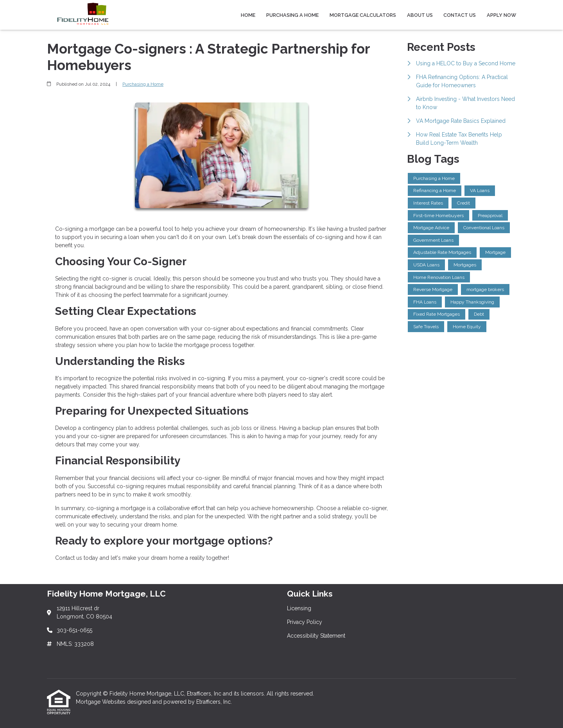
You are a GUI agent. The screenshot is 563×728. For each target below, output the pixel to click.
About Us (420, 15)
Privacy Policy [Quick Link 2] (305, 622)
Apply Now (501, 15)
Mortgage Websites (101, 702)
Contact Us (460, 15)
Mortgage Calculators (363, 15)
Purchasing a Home (292, 15)
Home (248, 15)
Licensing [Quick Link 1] (299, 608)
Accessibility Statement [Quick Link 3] (316, 636)
